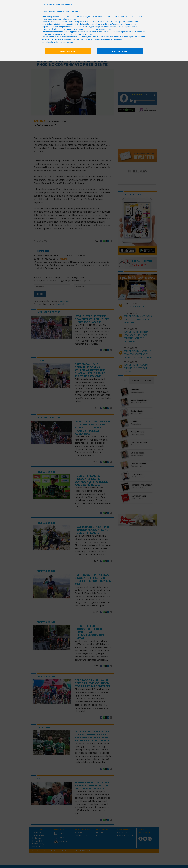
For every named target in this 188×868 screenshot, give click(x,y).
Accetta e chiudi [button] (120, 51)
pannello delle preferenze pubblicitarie (57, 42)
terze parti (78, 22)
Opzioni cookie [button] (68, 51)
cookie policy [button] (71, 19)
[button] (58, 4)
